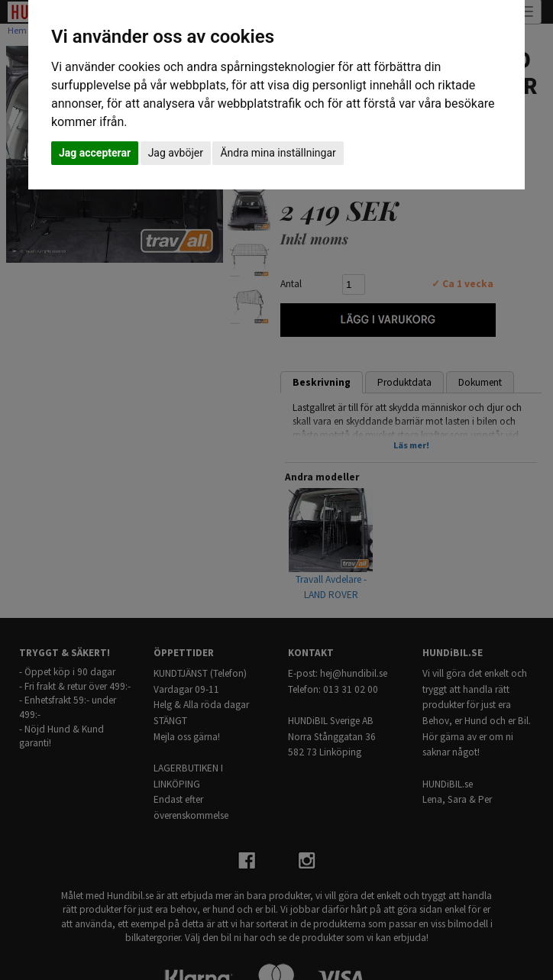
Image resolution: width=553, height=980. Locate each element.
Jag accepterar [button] (95, 153)
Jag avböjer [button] (176, 153)
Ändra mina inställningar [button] (278, 153)
